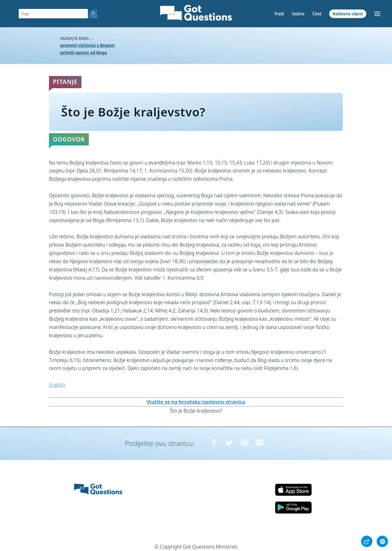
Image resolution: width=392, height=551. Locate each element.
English (57, 385)
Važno (298, 14)
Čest (317, 14)
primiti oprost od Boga (84, 53)
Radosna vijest (348, 14)
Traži (279, 14)
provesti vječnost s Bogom (88, 45)
